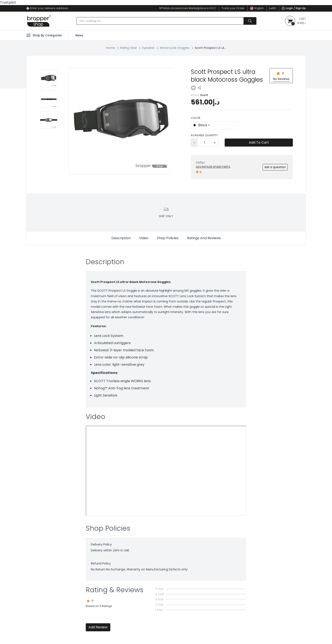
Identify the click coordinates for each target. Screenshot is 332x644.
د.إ (273, 8)
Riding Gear (129, 48)
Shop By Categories (44, 35)
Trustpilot (8, 2)
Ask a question (275, 167)
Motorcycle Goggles (175, 48)
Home (111, 48)
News (79, 35)
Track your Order (233, 8)
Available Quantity (204, 135)
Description (121, 238)
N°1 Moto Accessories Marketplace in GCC (188, 8)
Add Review (98, 627)
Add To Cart (259, 142)
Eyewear (148, 48)
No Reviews (281, 79)
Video (144, 238)
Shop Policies (168, 238)
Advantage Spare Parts (213, 167)
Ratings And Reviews (204, 238)
